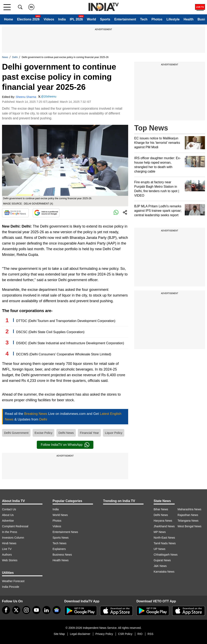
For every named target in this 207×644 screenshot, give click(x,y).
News (5, 57)
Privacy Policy (104, 634)
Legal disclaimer (80, 634)
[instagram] (26, 610)
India (62, 19)
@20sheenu (49, 96)
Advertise (8, 521)
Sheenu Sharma (26, 97)
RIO (140, 634)
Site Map (59, 634)
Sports (105, 19)
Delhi (15, 57)
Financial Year (89, 433)
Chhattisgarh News (166, 555)
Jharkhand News (164, 526)
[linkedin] (46, 610)
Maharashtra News (189, 509)
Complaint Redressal (15, 526)
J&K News (160, 566)
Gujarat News (162, 560)
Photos (157, 19)
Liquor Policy (114, 433)
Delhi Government (16, 433)
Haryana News (163, 521)
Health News (61, 560)
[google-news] (57, 610)
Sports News (61, 538)
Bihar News (161, 509)
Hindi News (9, 543)
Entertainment (125, 19)
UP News (159, 549)
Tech (144, 19)
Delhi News (66, 433)
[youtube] (36, 610)
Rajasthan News (188, 515)
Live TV (7, 549)
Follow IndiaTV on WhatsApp (65, 445)
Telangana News (188, 521)
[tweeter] (16, 610)
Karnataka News (164, 572)
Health (189, 19)
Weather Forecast (13, 581)
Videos (49, 19)
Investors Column (13, 538)
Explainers (59, 549)
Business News (62, 555)
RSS (150, 634)
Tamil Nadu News (165, 543)
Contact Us (9, 509)
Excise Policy (43, 433)
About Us (8, 515)
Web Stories (10, 560)
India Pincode (11, 587)
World (91, 19)
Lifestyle (173, 19)
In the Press (10, 532)
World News (60, 515)
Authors (7, 555)
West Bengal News (189, 526)
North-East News (164, 538)
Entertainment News (65, 532)
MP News (160, 532)
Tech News (59, 543)
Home (8, 19)
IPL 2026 (76, 19)
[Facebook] (6, 610)
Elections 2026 (28, 19)
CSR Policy (125, 634)
